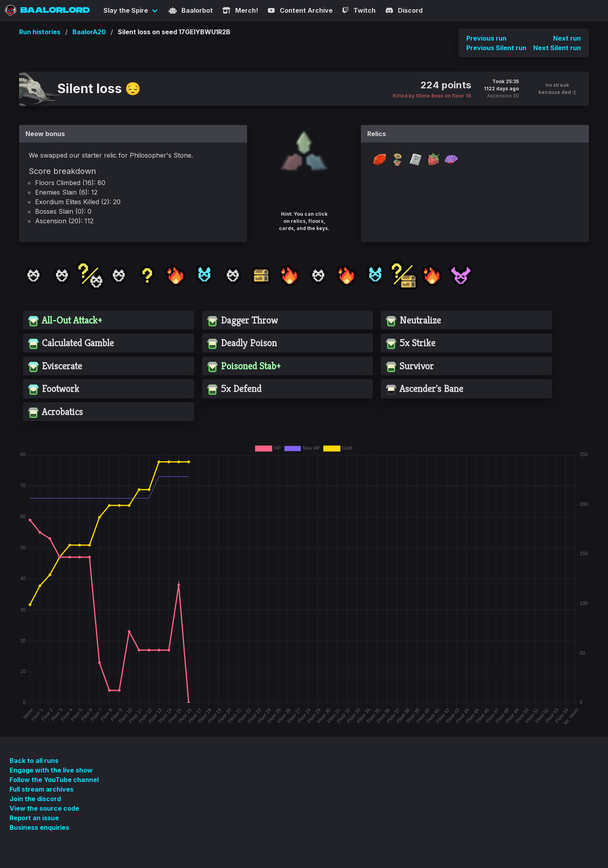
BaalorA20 (89, 32)
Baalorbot (191, 10)
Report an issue (34, 818)
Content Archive (300, 10)
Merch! (240, 10)
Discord (404, 10)
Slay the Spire (126, 10)
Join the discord (35, 799)
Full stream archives (42, 789)
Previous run (486, 38)
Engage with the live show (51, 770)
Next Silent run (557, 48)
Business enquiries (39, 827)
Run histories (40, 32)
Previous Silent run (496, 48)
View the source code (44, 808)
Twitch (359, 10)
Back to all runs (34, 761)
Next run (567, 38)
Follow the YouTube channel (54, 780)
